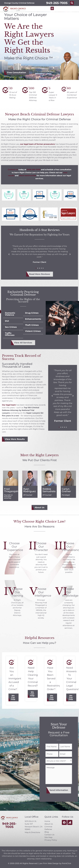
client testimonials (27, 176)
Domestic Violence (10, 314)
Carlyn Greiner (66, 490)
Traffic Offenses (10, 334)
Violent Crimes (33, 331)
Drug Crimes (32, 313)
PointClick (67, 862)
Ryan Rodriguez (30, 490)
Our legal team (9, 405)
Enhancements (33, 319)
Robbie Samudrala (49, 490)
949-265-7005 (57, 3)
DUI (7, 321)
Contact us (13, 170)
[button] (72, 3)
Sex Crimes (11, 327)
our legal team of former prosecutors (38, 144)
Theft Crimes (32, 325)
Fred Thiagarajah (11, 490)
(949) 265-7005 (34, 170)
